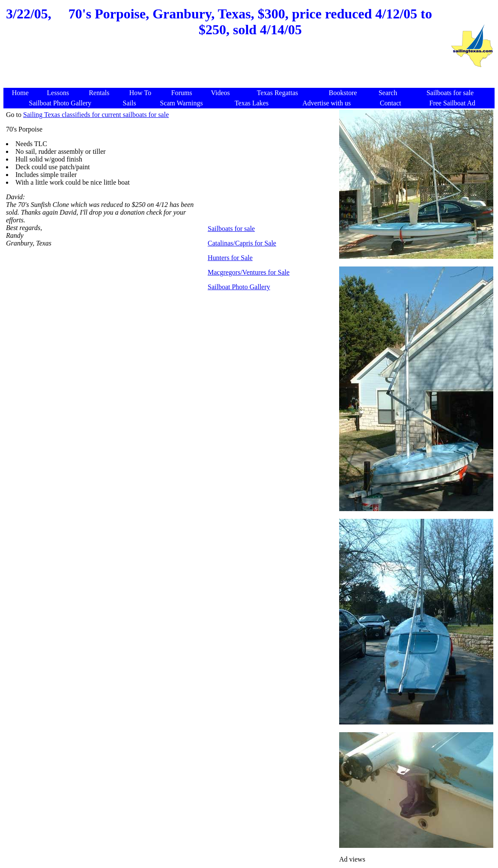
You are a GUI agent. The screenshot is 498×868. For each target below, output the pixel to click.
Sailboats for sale (231, 229)
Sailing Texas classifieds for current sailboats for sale (96, 115)
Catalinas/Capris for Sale (242, 243)
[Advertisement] (227, 67)
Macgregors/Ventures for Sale (249, 272)
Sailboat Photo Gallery (239, 287)
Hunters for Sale (230, 258)
